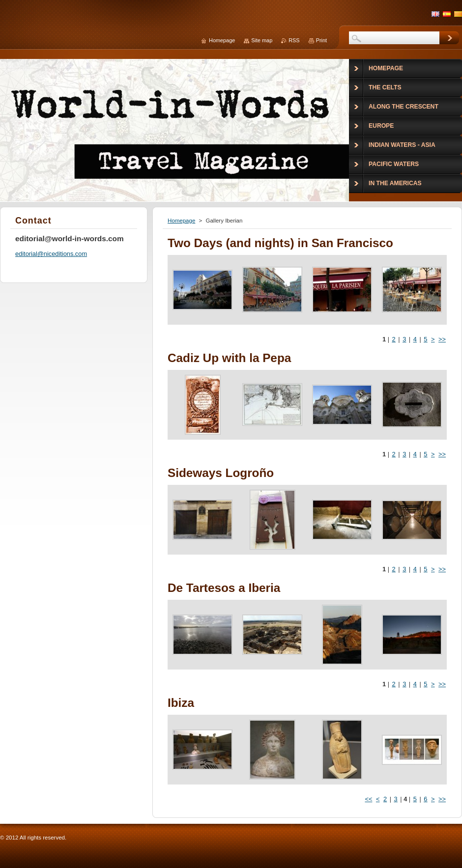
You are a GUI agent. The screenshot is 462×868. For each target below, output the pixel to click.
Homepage (181, 221)
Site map (262, 40)
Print (321, 40)
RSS (294, 40)
